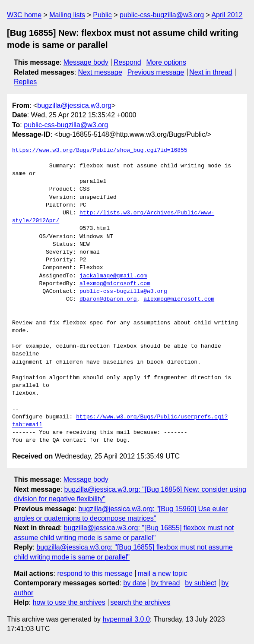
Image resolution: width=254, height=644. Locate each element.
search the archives (141, 602)
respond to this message (95, 573)
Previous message (156, 72)
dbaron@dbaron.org (108, 299)
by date (134, 583)
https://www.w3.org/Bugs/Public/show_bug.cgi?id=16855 (100, 151)
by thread (166, 583)
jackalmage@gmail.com (113, 276)
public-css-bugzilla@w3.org (162, 15)
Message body (86, 62)
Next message (100, 72)
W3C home (24, 15)
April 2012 (227, 15)
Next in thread (211, 72)
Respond (127, 62)
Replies (25, 82)
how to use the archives (69, 602)
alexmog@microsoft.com (115, 284)
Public (102, 15)
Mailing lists (67, 15)
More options (167, 62)
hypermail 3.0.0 (126, 619)
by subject (200, 583)
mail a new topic (163, 573)
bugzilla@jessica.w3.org (74, 105)
